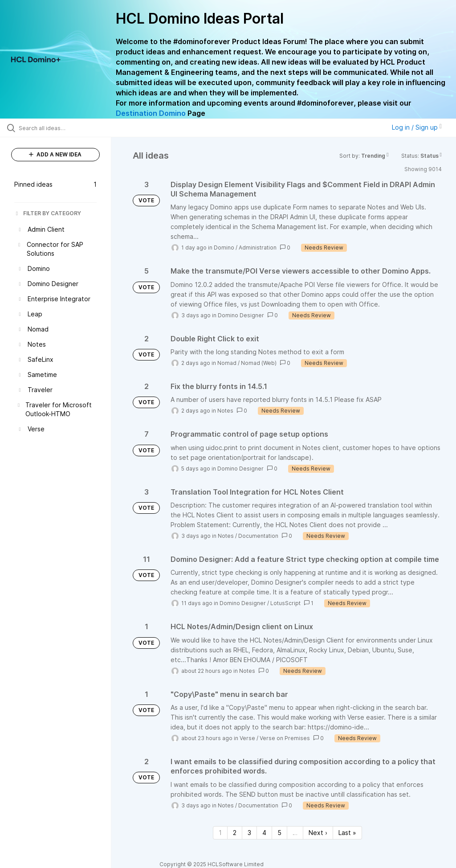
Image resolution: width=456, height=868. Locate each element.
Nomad (227, 363)
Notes (225, 411)
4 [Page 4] (264, 833)
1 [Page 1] (220, 833)
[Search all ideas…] (60, 128)
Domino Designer (241, 315)
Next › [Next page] (318, 833)
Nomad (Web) (259, 363)
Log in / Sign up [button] (417, 127)
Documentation (258, 536)
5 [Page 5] (279, 833)
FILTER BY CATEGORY (48, 213)
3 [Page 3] (249, 833)
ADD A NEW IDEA (55, 154)
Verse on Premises (285, 738)
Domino (224, 248)
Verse (247, 738)
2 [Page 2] (235, 833)
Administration (258, 248)
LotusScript (285, 603)
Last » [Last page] (347, 833)
